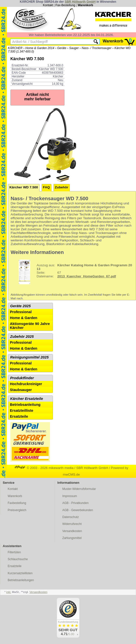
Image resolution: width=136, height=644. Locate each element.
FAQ (46, 187)
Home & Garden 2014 (40, 48)
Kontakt (48, 5)
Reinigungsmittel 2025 (29, 357)
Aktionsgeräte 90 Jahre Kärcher (30, 326)
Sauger (74, 48)
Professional (21, 312)
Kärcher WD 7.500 (24, 187)
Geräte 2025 (20, 306)
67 (72, 272)
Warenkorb (85, 5)
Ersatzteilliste (22, 411)
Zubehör (62, 187)
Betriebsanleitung (25, 405)
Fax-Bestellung (65, 5)
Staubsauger (21, 390)
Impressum (70, 496)
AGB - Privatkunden (75, 503)
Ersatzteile (19, 416)
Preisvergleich (17, 510)
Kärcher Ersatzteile (27, 399)
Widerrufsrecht (72, 524)
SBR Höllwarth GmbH (80, 2)
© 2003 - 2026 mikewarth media (44, 468)
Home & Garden (24, 318)
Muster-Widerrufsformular (79, 489)
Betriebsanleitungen (21, 580)
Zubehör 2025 (22, 337)
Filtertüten (14, 552)
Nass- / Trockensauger (97, 48)
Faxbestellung (17, 503)
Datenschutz (71, 517)
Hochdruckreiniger (26, 384)
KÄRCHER (15, 48)
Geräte (62, 48)
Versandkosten (72, 531)
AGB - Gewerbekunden (78, 510)
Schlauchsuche (18, 559)
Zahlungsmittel (72, 538)
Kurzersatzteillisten (20, 573)
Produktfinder (22, 378)
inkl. (9, 592)
